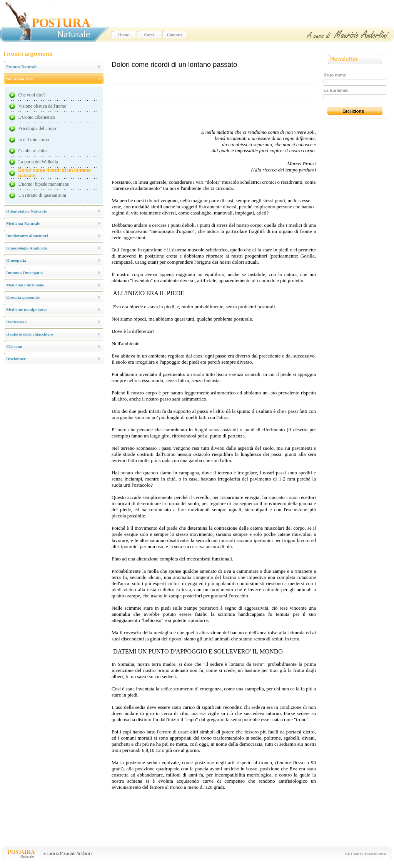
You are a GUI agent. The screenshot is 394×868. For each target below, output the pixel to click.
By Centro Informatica (366, 854)
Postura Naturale (22, 67)
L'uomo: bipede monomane (44, 184)
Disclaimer (16, 359)
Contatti (174, 35)
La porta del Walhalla (38, 162)
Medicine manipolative (27, 309)
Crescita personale (23, 297)
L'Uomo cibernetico (37, 117)
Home (124, 35)
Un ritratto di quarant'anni (42, 195)
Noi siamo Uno (19, 79)
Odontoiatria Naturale (26, 211)
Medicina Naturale (23, 223)
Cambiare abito (33, 151)
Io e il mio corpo (34, 140)
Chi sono (14, 346)
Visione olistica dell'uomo (43, 106)
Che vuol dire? (32, 95)
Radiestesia (16, 322)
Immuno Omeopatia (24, 273)
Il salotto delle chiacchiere (30, 334)
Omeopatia (16, 260)
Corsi (149, 35)
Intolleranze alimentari (27, 236)
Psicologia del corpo (37, 128)
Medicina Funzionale (25, 285)
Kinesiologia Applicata (27, 248)
